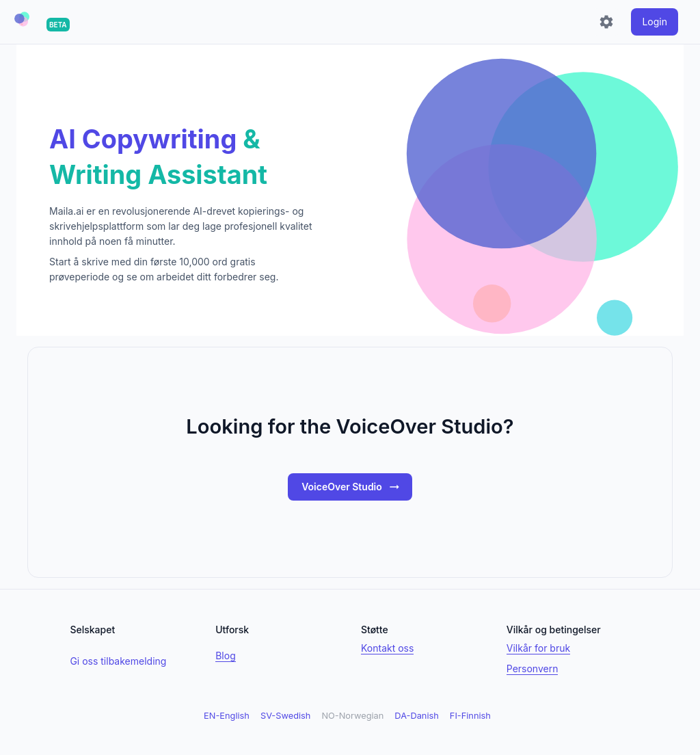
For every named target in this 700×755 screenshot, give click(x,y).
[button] (22, 19)
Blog (226, 655)
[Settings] (606, 22)
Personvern (533, 668)
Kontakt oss (387, 648)
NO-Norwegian (352, 716)
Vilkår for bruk (538, 648)
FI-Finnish (470, 716)
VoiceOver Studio (351, 487)
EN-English (227, 716)
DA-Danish (416, 716)
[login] (655, 22)
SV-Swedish (285, 716)
